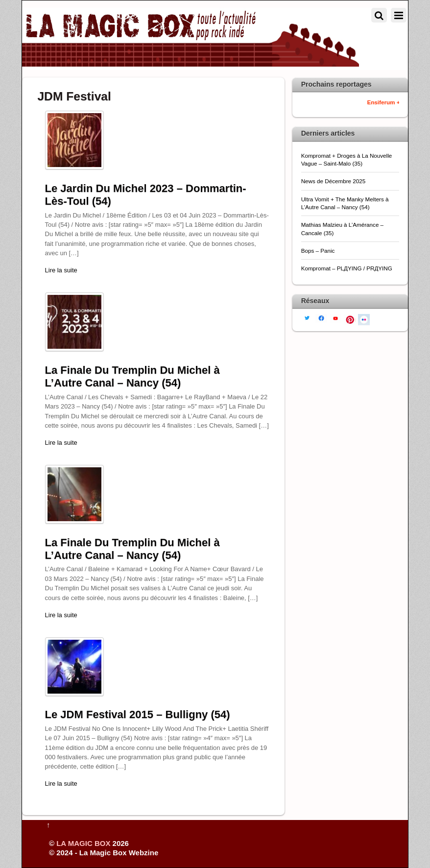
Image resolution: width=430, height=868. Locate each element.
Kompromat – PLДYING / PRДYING (347, 268)
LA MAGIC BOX (83, 843)
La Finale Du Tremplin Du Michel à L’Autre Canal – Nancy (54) (132, 376)
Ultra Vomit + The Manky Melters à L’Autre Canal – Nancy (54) (345, 203)
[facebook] (321, 318)
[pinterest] (350, 319)
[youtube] (335, 318)
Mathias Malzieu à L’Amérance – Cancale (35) (342, 229)
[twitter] (307, 317)
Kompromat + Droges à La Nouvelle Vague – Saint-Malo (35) (347, 159)
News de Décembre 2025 (334, 181)
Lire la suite (61, 270)
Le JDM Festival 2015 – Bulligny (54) (138, 714)
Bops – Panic (319, 251)
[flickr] (364, 319)
